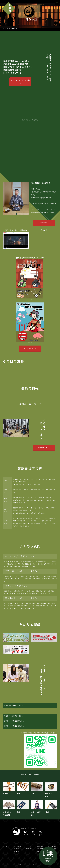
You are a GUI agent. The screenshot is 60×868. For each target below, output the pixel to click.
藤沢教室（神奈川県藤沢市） (14, 721)
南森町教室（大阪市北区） (13, 706)
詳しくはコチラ (30, 348)
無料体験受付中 (48, 855)
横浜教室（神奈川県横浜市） (14, 726)
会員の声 (17, 849)
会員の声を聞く (44, 447)
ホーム (5, 846)
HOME (5, 28)
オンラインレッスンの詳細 (20, 82)
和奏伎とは (18, 846)
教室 (9, 28)
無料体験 (17, 851)
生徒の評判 (44, 223)
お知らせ (28, 849)
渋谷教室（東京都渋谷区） (13, 716)
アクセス (28, 846)
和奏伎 (9, 8)
